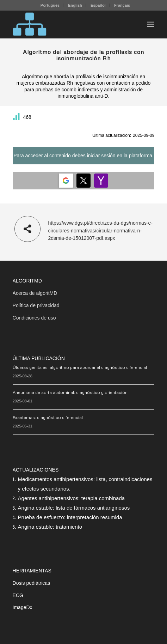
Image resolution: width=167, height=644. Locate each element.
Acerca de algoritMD (35, 293)
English (75, 5)
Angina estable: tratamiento (50, 527)
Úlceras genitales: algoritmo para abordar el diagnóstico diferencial (80, 367)
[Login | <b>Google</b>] (66, 181)
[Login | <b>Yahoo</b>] (101, 181)
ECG (18, 595)
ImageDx (23, 607)
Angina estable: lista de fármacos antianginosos (74, 508)
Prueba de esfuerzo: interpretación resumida (70, 517)
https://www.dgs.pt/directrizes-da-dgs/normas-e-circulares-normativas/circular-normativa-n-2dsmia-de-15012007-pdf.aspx (100, 230)
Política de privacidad (36, 305)
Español (98, 5)
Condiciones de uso (34, 318)
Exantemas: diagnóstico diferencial (48, 417)
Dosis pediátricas (32, 583)
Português (50, 5)
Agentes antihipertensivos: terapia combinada (72, 498)
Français (122, 5)
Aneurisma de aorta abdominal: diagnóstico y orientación (70, 392)
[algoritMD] (69, 24)
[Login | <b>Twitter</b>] (83, 181)
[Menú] (151, 24)
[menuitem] (50, 5)
